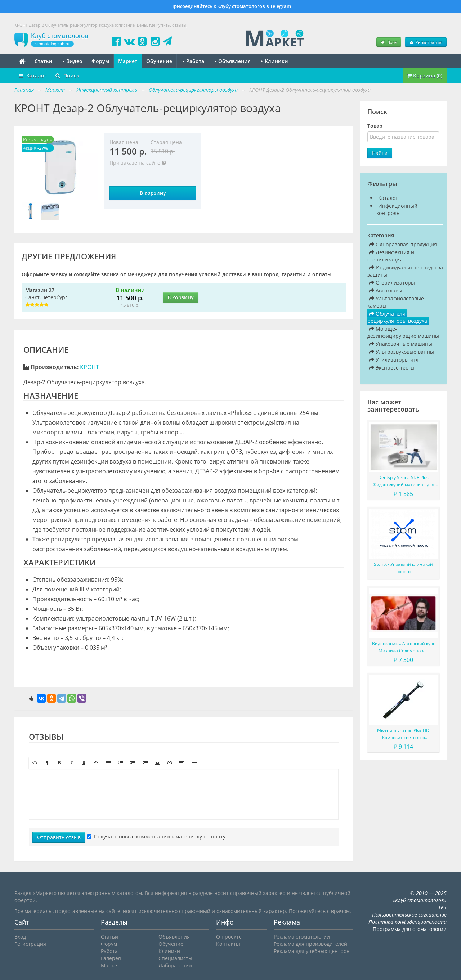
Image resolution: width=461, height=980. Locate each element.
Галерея (111, 958)
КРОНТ (89, 367)
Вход (389, 42)
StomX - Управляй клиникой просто (403, 568)
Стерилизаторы (392, 283)
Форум (100, 61)
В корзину (153, 193)
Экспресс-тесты (392, 368)
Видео (73, 61)
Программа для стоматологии (410, 929)
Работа (193, 61)
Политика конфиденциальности (408, 922)
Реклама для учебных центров (312, 951)
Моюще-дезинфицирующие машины (403, 332)
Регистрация (426, 42)
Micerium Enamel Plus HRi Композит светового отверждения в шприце (403, 734)
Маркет (128, 61)
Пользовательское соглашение (409, 915)
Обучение (159, 61)
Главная (24, 90)
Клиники (275, 61)
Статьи (43, 61)
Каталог (33, 75)
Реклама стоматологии (302, 937)
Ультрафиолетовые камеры (396, 302)
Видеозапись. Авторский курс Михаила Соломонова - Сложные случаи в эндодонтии (403, 647)
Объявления (233, 61)
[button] (35, 763)
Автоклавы (386, 290)
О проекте (229, 937)
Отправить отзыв (59, 837)
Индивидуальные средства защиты (405, 271)
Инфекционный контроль (397, 209)
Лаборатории (175, 965)
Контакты (228, 944)
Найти (380, 153)
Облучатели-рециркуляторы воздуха (397, 317)
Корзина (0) (425, 75)
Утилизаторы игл (394, 360)
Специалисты (175, 958)
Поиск (67, 75)
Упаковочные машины (401, 344)
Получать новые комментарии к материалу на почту (156, 836)
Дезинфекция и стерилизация (391, 256)
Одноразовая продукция (403, 244)
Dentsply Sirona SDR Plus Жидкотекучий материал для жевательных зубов (404, 481)
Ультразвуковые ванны (402, 352)
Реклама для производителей (310, 944)
